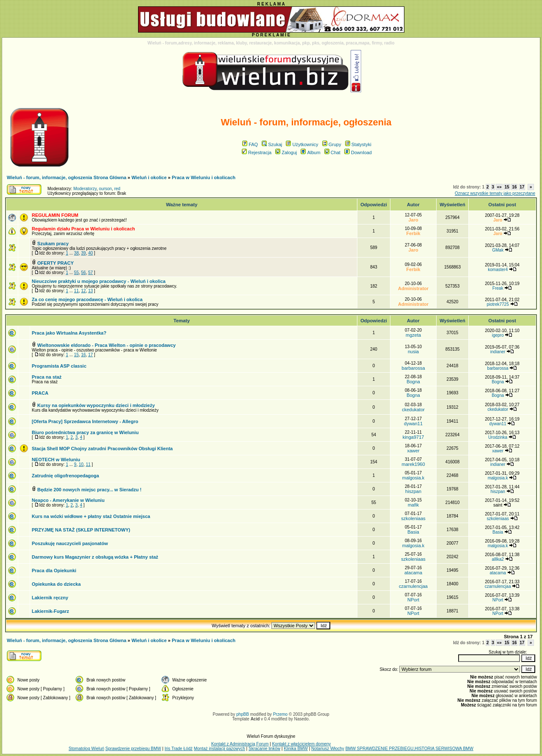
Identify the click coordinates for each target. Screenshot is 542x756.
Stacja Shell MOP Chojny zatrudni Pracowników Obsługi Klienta (102, 449)
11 (76, 291)
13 (90, 291)
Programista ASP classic (59, 366)
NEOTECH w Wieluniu (56, 460)
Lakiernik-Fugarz (50, 611)
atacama (413, 573)
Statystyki (358, 144)
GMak (498, 250)
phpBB (243, 714)
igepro (498, 335)
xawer (413, 451)
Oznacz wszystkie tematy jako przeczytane (495, 193)
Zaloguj (286, 152)
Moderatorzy (85, 189)
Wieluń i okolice (149, 177)
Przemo (280, 714)
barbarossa (413, 368)
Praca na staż (47, 377)
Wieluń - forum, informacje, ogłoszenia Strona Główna (66, 177)
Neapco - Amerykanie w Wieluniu (68, 500)
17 (522, 187)
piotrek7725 (498, 304)
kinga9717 (413, 437)
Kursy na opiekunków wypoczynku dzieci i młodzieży (96, 405)
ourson (106, 189)
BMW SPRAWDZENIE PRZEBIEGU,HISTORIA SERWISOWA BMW (409, 749)
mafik (413, 505)
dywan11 (413, 424)
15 (507, 187)
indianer (498, 352)
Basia (413, 532)
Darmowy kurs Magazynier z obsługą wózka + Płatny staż (95, 557)
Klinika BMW (296, 749)
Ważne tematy (182, 205)
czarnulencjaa (413, 586)
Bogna (413, 382)
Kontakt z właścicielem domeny (301, 744)
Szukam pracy (53, 244)
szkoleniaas (413, 518)
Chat (332, 152)
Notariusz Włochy (328, 749)
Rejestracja (257, 152)
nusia (413, 352)
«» (499, 187)
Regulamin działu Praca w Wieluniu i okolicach (83, 229)
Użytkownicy (302, 144)
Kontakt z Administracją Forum (240, 744)
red (117, 189)
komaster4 (498, 270)
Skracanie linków (264, 749)
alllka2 (498, 559)
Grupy (332, 144)
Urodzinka (498, 437)
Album (310, 152)
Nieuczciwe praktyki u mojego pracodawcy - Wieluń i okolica (99, 281)
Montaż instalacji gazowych (220, 749)
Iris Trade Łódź (179, 749)
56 (84, 273)
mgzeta (413, 335)
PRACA (40, 393)
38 (76, 253)
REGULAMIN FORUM (55, 215)
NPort (413, 600)
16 (514, 187)
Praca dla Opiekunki (54, 570)
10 (81, 464)
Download (358, 152)
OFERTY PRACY (55, 263)
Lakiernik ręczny (50, 598)
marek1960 (413, 464)
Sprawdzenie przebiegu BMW (133, 749)
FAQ (250, 144)
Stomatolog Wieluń (86, 749)
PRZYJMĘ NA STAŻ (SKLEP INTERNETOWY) (81, 530)
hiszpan (413, 491)
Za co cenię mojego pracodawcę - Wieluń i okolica (87, 299)
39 (84, 253)
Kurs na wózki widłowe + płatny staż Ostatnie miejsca (91, 516)
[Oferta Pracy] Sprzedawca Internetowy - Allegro (85, 421)
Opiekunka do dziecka (56, 584)
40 (90, 253)
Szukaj (272, 144)
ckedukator (413, 410)
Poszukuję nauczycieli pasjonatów (70, 543)
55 (76, 273)
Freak (498, 288)
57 (90, 273)
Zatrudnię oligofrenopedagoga (65, 476)
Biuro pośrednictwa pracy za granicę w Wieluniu (85, 432)
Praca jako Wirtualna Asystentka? (69, 333)
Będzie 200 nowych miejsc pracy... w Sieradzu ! (89, 490)
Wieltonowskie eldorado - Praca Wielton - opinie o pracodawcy (106, 345)
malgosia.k (413, 478)
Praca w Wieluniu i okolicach (204, 177)
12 (84, 291)
